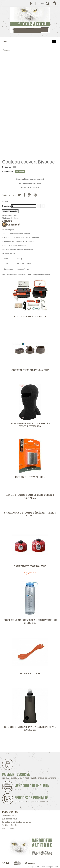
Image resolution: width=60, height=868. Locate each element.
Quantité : (6, 206)
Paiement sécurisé (29, 776)
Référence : (7, 167)
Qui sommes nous (10, 819)
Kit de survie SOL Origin (30, 317)
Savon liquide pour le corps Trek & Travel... (30, 496)
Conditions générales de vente (17, 822)
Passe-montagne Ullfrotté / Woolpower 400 (30, 425)
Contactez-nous (9, 816)
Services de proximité (32, 799)
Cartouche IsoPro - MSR (30, 566)
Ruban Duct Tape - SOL (30, 477)
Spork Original (30, 673)
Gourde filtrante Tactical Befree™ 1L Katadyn (30, 728)
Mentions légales (10, 825)
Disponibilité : (8, 172)
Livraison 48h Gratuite (32, 787)
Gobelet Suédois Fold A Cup (30, 370)
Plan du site (8, 829)
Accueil (6, 50)
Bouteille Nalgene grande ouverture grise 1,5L (30, 621)
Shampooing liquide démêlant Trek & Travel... (30, 514)
